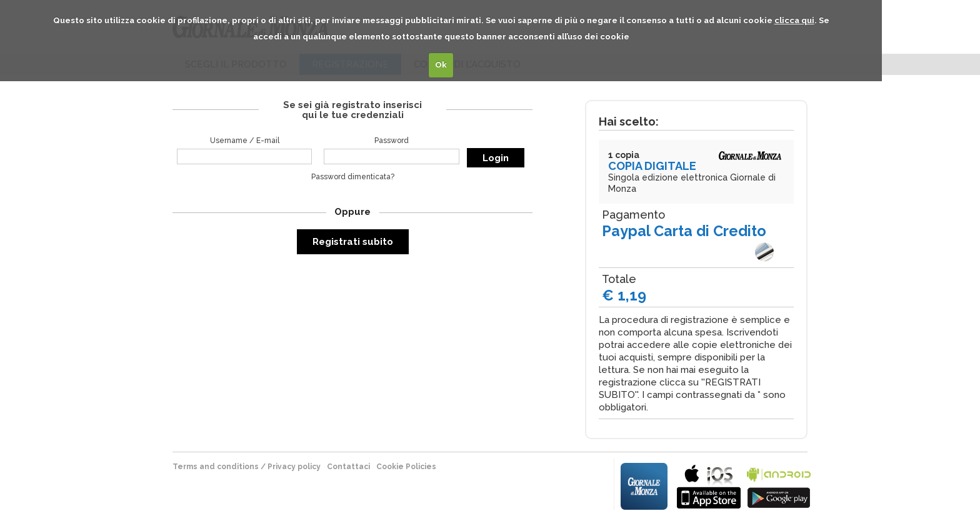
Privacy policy (294, 467)
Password (392, 141)
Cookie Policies (406, 467)
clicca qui (794, 20)
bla (709, 485)
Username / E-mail (245, 141)
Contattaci (348, 467)
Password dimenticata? (353, 177)
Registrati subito (353, 242)
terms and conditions (216, 467)
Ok (441, 65)
